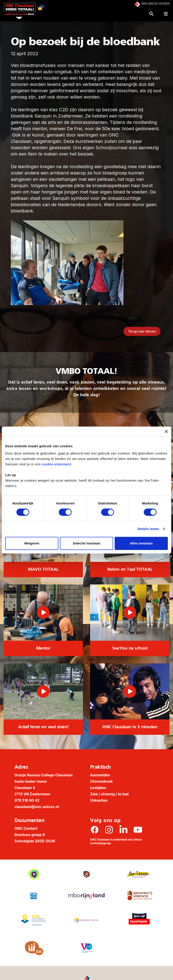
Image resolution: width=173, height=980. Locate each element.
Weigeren (32, 543)
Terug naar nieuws (142, 331)
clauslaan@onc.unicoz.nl (37, 807)
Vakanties (99, 800)
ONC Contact (26, 828)
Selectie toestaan (87, 543)
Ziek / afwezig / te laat (109, 794)
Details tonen (148, 529)
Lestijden (98, 788)
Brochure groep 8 (30, 835)
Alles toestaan (141, 543)
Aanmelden (100, 775)
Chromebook (101, 781)
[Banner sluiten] (166, 431)
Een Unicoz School (156, 4)
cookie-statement (56, 464)
